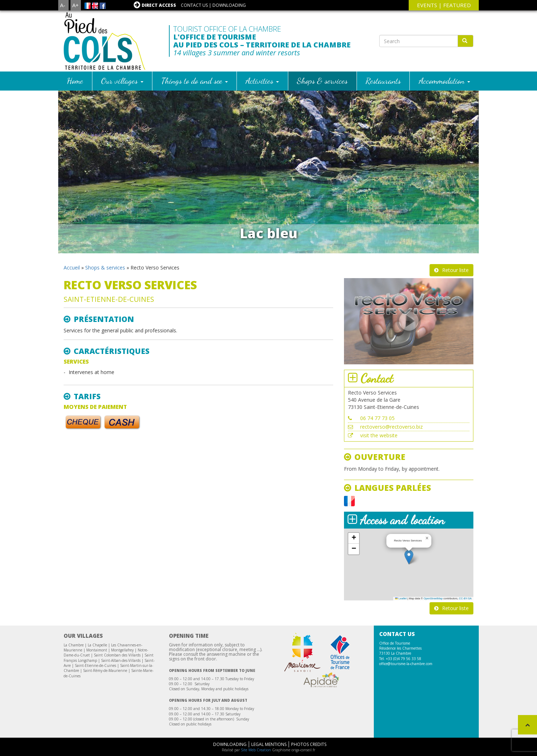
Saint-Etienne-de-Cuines (95, 665)
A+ (75, 5)
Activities (262, 81)
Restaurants (383, 81)
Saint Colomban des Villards (117, 655)
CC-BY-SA (465, 598)
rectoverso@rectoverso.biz (391, 427)
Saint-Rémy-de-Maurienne (105, 670)
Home (75, 81)
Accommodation (444, 81)
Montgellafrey (122, 650)
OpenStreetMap (433, 598)
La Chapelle (97, 645)
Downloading (229, 5)
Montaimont (97, 650)
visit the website (379, 435)
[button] (409, 557)
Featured (457, 5)
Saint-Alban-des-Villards (121, 660)
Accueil (72, 268)
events (427, 5)
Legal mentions (269, 744)
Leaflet (401, 598)
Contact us (194, 5)
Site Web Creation (256, 750)
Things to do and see (195, 81)
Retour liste (455, 270)
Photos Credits (309, 744)
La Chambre (74, 645)
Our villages (122, 81)
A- (63, 5)
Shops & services (322, 81)
